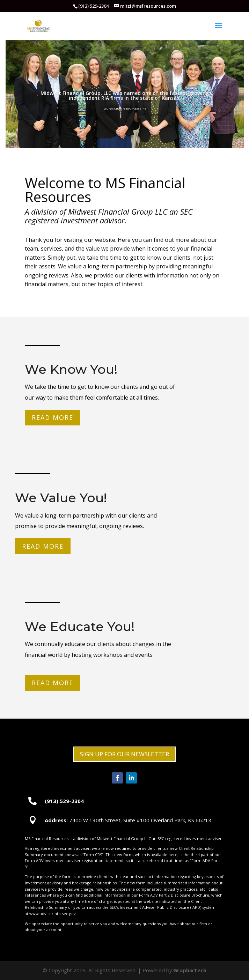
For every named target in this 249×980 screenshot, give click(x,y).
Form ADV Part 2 (154, 895)
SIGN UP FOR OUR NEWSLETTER (124, 754)
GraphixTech (190, 970)
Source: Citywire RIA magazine (125, 108)
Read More (53, 418)
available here (164, 855)
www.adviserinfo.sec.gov (53, 914)
